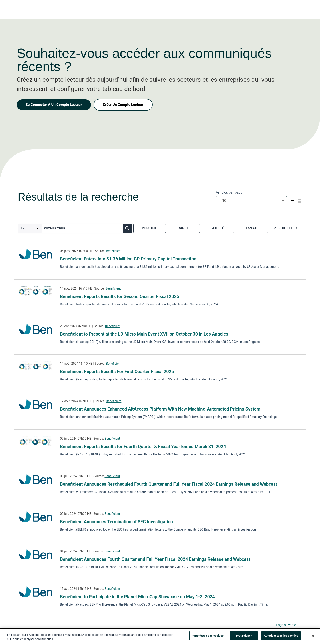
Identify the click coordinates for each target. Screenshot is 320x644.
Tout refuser (244, 637)
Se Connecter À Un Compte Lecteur (54, 105)
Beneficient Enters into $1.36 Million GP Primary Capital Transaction (128, 259)
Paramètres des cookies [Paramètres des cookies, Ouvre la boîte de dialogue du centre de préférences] (208, 637)
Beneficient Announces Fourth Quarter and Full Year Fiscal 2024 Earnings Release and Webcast (155, 559)
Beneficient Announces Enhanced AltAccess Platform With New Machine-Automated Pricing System (160, 409)
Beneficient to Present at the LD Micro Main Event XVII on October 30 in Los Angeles (144, 334)
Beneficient (114, 251)
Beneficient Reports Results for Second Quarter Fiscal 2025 (120, 296)
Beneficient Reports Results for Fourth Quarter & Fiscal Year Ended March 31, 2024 (143, 447)
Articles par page (229, 192)
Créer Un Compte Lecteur (123, 105)
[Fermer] (313, 637)
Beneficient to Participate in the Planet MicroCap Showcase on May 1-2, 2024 (137, 597)
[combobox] (251, 201)
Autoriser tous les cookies (281, 637)
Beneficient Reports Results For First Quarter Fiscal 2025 (117, 372)
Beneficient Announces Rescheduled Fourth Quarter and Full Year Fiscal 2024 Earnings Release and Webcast (169, 484)
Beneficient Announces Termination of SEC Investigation (116, 522)
